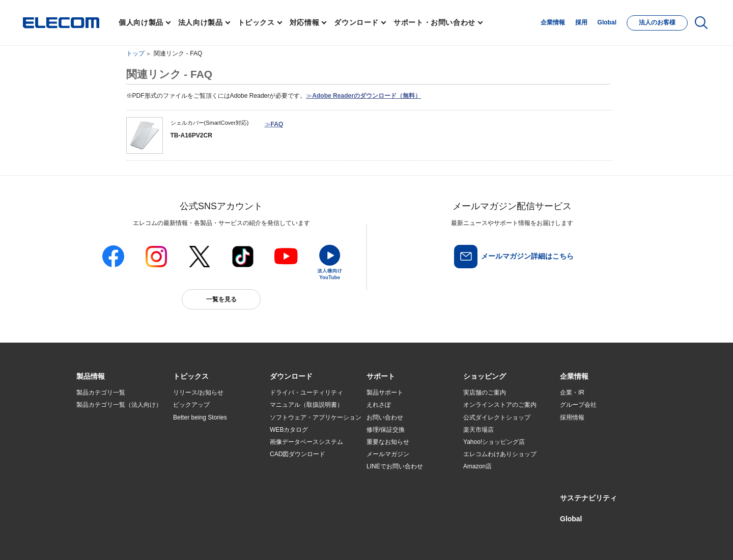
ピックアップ (191, 405)
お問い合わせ (385, 417)
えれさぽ (379, 405)
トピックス (256, 22)
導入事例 (89, 454)
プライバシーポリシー (236, 538)
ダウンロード (356, 22)
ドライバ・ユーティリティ (306, 393)
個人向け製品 (141, 22)
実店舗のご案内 (485, 393)
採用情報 (572, 417)
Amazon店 (477, 466)
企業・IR (572, 393)
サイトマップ (149, 538)
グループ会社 (578, 405)
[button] (191, 377)
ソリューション (98, 442)
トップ (135, 53)
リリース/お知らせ (198, 393)
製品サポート (385, 393)
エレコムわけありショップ (500, 454)
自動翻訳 (401, 538)
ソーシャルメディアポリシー (305, 538)
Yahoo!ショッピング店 (494, 442)
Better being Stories (200, 417)
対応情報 (305, 22)
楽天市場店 (478, 430)
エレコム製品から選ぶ (204, 467)
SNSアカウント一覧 (100, 538)
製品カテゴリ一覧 (101, 393)
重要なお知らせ (388, 442)
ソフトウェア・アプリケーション (316, 417)
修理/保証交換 (386, 430)
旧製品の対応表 (194, 491)
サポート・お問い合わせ (434, 22)
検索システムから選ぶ (204, 479)
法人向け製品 (201, 22)
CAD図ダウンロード (298, 454)
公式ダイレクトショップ (497, 417)
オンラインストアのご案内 (500, 405)
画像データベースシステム (306, 442)
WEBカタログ (289, 430)
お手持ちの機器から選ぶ (207, 454)
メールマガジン (388, 454)
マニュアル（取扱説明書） (306, 405)
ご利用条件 (187, 538)
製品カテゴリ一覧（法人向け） (119, 405)
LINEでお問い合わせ (395, 466)
